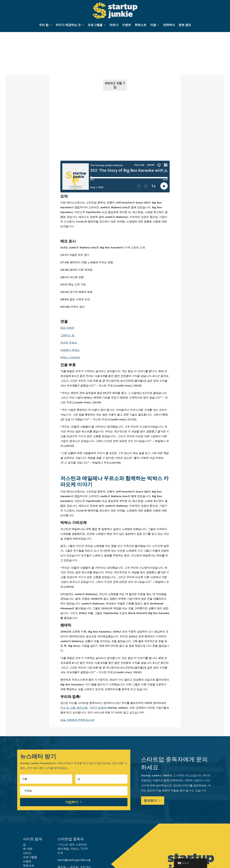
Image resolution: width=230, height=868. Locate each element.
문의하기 (150, 801)
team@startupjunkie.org (74, 861)
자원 (153, 25)
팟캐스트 (141, 25)
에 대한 (28, 850)
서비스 (27, 854)
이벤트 (126, 25)
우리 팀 (44, 25)
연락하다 (169, 25)
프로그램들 (95, 25)
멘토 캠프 (185, 25)
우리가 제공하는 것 (68, 25)
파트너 (114, 25)
